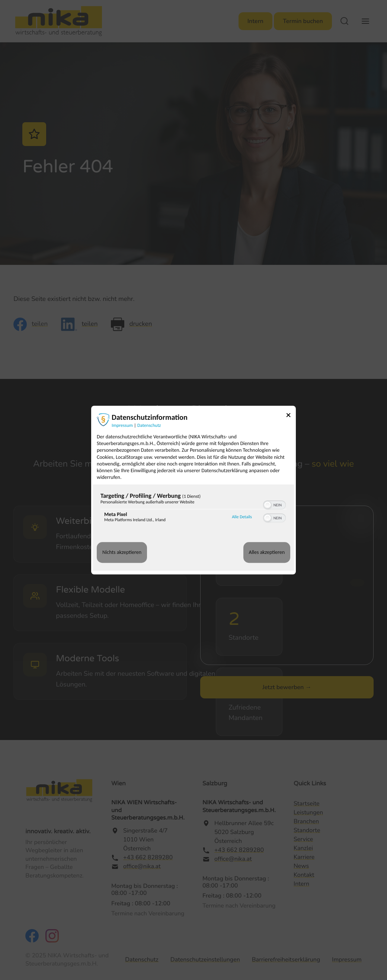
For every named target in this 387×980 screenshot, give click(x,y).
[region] (193, 510)
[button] (268, 505)
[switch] (274, 504)
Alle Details (242, 517)
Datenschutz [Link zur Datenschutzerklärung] (149, 426)
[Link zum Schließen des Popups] (291, 416)
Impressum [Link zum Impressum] (122, 426)
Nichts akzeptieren (122, 553)
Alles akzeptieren (267, 553)
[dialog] (193, 490)
